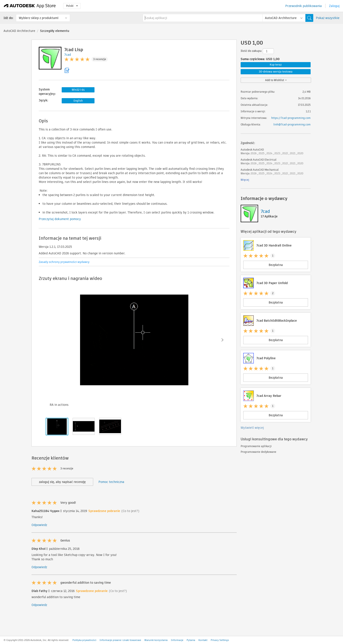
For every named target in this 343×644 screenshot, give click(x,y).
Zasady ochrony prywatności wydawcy (64, 262)
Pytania (191, 640)
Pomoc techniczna (111, 482)
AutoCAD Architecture (19, 31)
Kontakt (203, 640)
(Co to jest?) (130, 511)
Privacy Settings (220, 640)
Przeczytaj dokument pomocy (60, 219)
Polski (72, 6)
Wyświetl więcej (252, 428)
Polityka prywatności (84, 640)
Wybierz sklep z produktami (39, 18)
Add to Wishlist (276, 80)
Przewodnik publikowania (304, 6)
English (78, 101)
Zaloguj (334, 6)
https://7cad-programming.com (291, 118)
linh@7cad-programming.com (292, 124)
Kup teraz (276, 65)
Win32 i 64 (78, 90)
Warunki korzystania (156, 640)
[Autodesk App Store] (30, 6)
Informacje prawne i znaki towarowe (120, 640)
